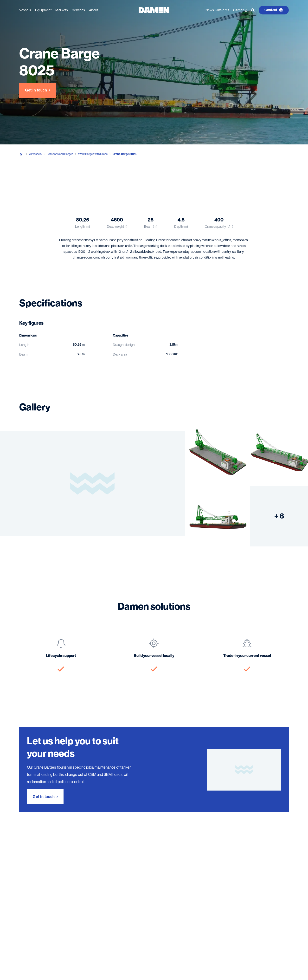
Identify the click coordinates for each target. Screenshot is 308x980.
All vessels (35, 154)
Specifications (55, 179)
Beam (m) (151, 227)
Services (79, 10)
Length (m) (83, 227)
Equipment (43, 10)
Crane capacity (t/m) (219, 227)
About (94, 10)
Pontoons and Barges (60, 154)
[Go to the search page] (253, 10)
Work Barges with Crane (93, 154)
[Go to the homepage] (154, 10)
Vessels (25, 10)
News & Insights (218, 10)
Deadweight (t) (117, 227)
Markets (62, 10)
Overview (27, 179)
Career (240, 10)
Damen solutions (110, 179)
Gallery (81, 179)
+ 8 (279, 516)
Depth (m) (181, 227)
